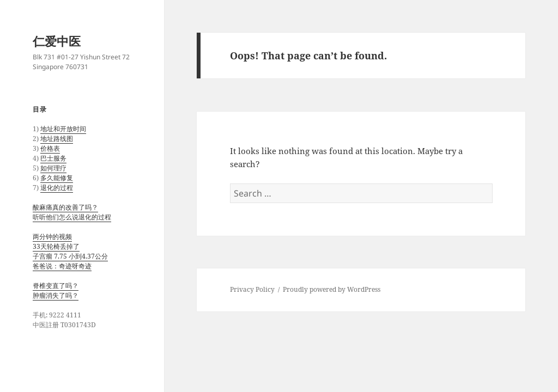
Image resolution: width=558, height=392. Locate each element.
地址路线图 (57, 139)
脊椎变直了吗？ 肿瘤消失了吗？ (56, 290)
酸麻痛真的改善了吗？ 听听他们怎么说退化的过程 (72, 212)
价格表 (50, 148)
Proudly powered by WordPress (332, 289)
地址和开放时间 (63, 129)
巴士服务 (53, 158)
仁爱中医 (57, 41)
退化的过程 (57, 188)
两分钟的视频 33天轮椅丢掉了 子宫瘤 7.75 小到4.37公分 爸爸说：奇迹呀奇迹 (70, 251)
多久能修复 (57, 178)
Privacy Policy (252, 289)
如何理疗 (53, 168)
